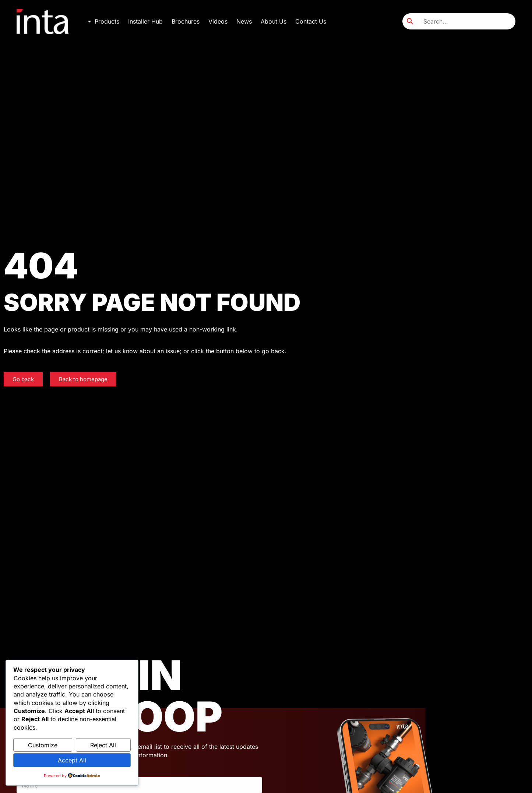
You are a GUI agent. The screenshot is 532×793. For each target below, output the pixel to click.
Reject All (103, 745)
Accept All (72, 760)
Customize (43, 745)
